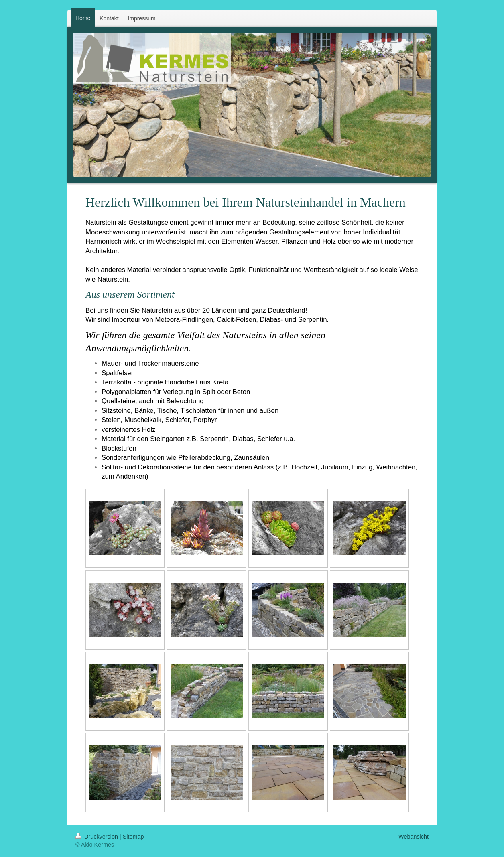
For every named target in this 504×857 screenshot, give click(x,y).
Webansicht (414, 837)
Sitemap (133, 837)
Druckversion (98, 837)
